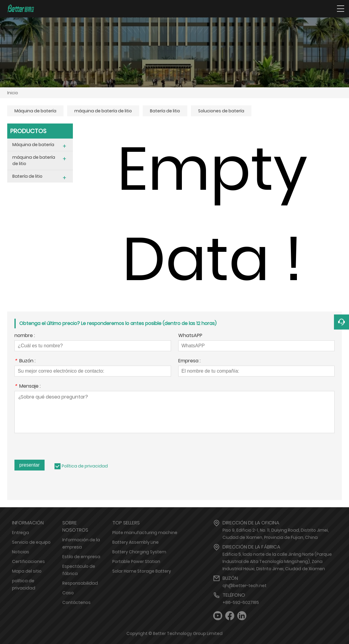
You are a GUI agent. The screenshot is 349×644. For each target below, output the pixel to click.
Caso (68, 593)
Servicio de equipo (31, 542)
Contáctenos (76, 602)
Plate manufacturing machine (145, 533)
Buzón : (25, 361)
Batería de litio (165, 111)
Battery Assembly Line (136, 542)
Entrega (20, 533)
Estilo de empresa (81, 557)
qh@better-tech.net (245, 586)
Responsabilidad (80, 583)
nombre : (25, 336)
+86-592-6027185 (241, 602)
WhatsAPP (190, 336)
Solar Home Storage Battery (142, 571)
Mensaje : (28, 387)
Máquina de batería (35, 111)
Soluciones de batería (221, 111)
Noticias (21, 552)
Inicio (13, 93)
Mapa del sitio (27, 571)
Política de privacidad (85, 466)
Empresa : (189, 361)
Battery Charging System (139, 552)
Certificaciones (28, 561)
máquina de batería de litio (103, 111)
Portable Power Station (136, 561)
